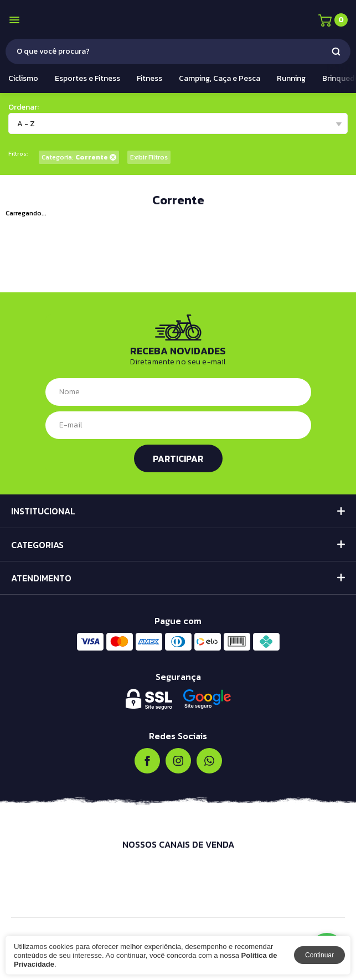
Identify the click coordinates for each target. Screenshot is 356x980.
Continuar (319, 955)
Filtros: (18, 154)
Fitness (149, 78)
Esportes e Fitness (87, 78)
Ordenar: (24, 107)
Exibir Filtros (149, 157)
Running (291, 78)
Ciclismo (23, 78)
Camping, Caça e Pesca (220, 78)
